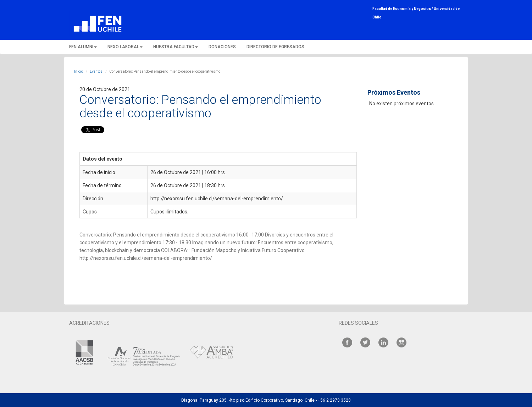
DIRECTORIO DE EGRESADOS (275, 47)
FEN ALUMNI (83, 47)
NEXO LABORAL (125, 47)
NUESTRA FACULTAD (176, 47)
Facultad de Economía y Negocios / (403, 9)
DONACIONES (222, 47)
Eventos (96, 71)
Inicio (79, 71)
